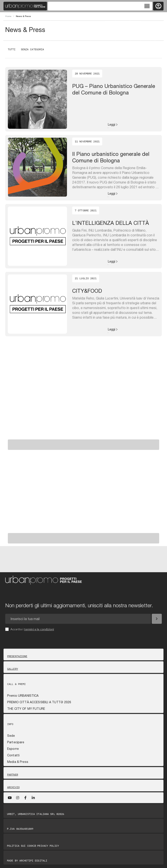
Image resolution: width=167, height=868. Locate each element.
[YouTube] (10, 798)
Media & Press (18, 762)
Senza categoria (33, 49)
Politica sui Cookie (22, 846)
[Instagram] (18, 798)
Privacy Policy (48, 846)
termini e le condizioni (39, 629)
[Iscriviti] (157, 619)
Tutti (12, 49)
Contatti (13, 755)
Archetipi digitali (33, 860)
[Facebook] (25, 798)
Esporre (13, 749)
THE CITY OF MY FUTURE (26, 709)
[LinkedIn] (33, 798)
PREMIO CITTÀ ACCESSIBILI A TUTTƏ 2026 (39, 702)
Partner (13, 775)
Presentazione (17, 656)
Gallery (13, 669)
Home (8, 16)
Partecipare (16, 742)
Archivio (13, 787)
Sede (11, 736)
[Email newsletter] (78, 619)
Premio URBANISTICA (23, 696)
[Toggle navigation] (100, 6)
